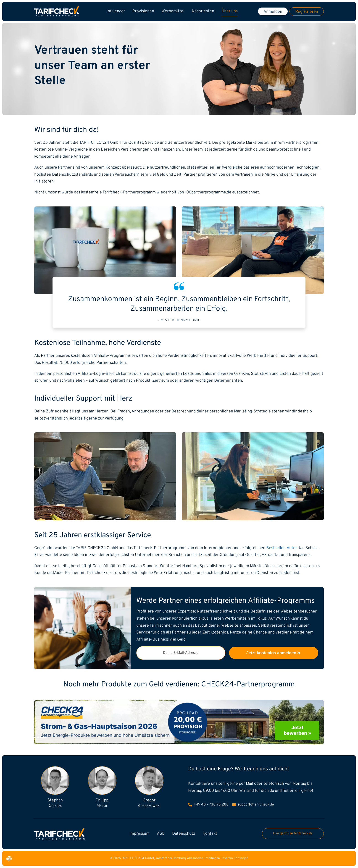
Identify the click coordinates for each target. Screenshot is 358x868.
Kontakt (210, 834)
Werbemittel (173, 11)
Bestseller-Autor (282, 548)
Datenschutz (184, 834)
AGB (161, 834)
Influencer (116, 11)
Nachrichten (203, 11)
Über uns (230, 11)
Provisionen (143, 11)
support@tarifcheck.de (253, 805)
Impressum (140, 834)
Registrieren (307, 12)
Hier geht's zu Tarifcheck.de (293, 833)
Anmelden (273, 12)
